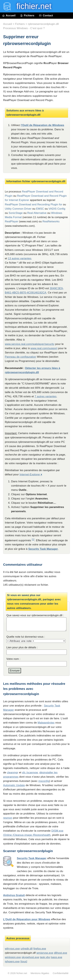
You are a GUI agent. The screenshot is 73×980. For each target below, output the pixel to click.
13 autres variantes (20, 258)
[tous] (24, 962)
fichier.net (22, 973)
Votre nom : (13, 659)
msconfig (44, 781)
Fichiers (27, 15)
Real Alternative (37, 213)
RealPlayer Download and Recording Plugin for (34, 204)
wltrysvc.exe (12, 949)
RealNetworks (51, 221)
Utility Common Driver (18, 209)
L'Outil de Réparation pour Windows (27, 919)
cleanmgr (13, 773)
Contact (46, 15)
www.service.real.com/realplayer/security (30, 344)
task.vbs (45, 957)
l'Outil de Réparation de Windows (43, 125)
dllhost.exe (61, 953)
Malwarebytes (46, 723)
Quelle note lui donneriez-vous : (26, 637)
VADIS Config (57, 209)
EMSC (40, 209)
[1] (33, 539)
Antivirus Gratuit (14, 895)
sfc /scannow (30, 773)
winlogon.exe (13, 957)
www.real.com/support (44, 348)
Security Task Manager (43, 549)
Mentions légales (40, 973)
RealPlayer (12, 221)
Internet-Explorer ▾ (31, 475)
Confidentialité (61, 973)
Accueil (9, 15)
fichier (32, 6)
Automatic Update (14, 785)
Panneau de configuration (21, 357)
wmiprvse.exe (45, 953)
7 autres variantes (46, 396)
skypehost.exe (30, 957)
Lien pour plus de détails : (22, 647)
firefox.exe (40, 949)
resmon (8, 818)
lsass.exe (56, 957)
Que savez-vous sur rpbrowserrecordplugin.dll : (35, 615)
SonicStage (16, 213)
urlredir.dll (27, 949)
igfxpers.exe (12, 962)
